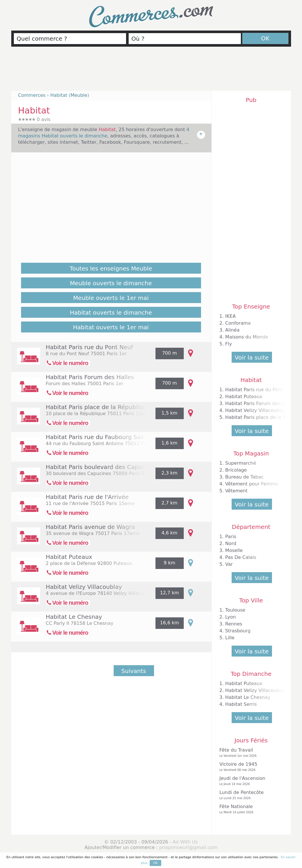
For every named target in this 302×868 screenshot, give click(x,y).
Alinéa (232, 330)
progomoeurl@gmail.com (188, 847)
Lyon (231, 617)
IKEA (230, 316)
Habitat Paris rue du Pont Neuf (90, 347)
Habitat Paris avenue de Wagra (91, 527)
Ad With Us (185, 842)
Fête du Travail (250, 753)
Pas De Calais (241, 557)
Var (229, 564)
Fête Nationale (250, 809)
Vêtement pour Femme (252, 484)
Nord (231, 543)
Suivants (134, 671)
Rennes (234, 624)
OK (265, 38)
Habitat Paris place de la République (98, 407)
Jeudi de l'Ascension (250, 781)
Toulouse (235, 610)
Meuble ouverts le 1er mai (111, 298)
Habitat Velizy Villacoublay (84, 587)
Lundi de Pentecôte (250, 795)
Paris (231, 537)
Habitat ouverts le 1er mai (111, 327)
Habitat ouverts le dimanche (111, 313)
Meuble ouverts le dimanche (111, 283)
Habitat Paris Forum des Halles (90, 377)
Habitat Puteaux (69, 557)
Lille (230, 638)
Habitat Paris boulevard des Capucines (102, 467)
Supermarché (241, 463)
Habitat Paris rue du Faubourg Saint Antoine (109, 437)
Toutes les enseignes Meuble (111, 268)
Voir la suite (252, 358)
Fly (229, 344)
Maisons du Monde (247, 337)
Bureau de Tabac (244, 477)
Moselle (234, 550)
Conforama (238, 323)
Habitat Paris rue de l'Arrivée (87, 497)
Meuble (79, 95)
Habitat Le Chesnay (74, 617)
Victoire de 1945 (250, 767)
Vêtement (237, 491)
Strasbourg (238, 631)
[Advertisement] (151, 71)
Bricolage (236, 470)
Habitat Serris (241, 704)
